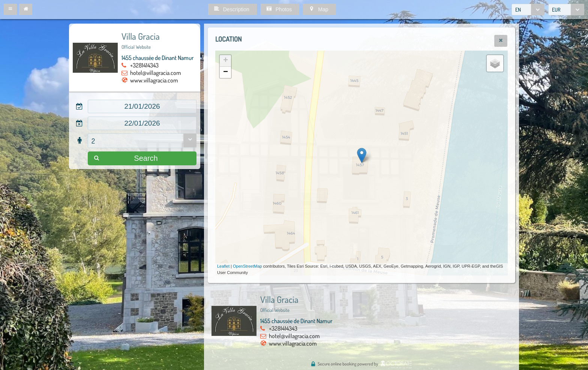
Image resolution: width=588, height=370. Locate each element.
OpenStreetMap (247, 266)
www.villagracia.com (154, 80)
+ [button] (226, 61)
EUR (556, 10)
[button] (10, 9)
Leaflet (223, 266)
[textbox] (142, 106)
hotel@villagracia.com (156, 73)
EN (518, 10)
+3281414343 (144, 65)
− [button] (226, 72)
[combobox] (528, 10)
